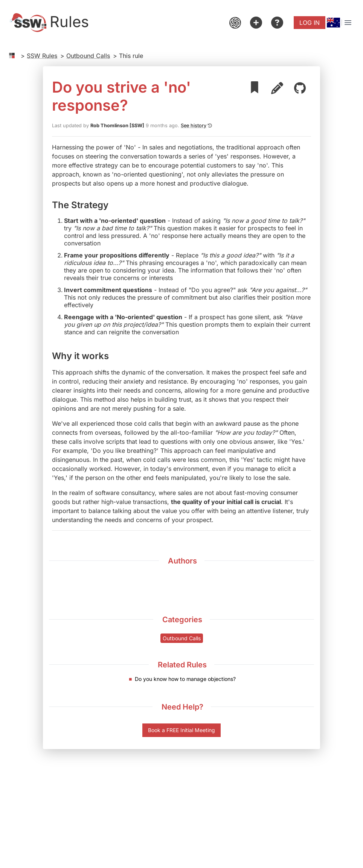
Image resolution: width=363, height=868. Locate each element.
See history (194, 126)
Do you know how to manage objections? (185, 679)
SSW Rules (42, 56)
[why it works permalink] (113, 355)
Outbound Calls (88, 56)
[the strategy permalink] (113, 204)
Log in (310, 23)
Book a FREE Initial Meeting (181, 730)
